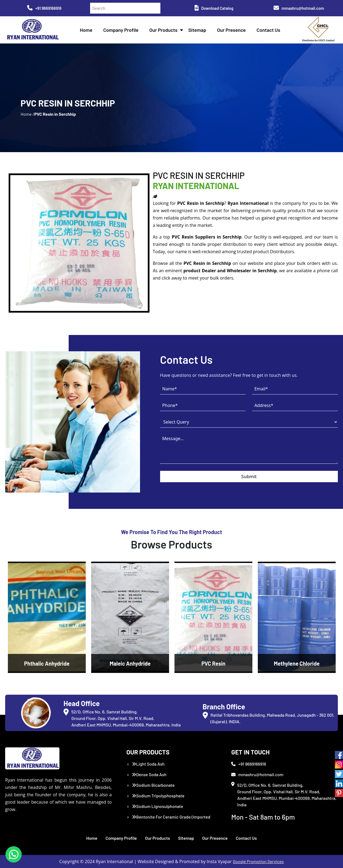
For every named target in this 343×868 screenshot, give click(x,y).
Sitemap (197, 30)
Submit (249, 476)
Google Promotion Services (258, 861)
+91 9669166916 (44, 8)
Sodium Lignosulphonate (158, 806)
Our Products (163, 30)
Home (86, 30)
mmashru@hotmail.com (299, 8)
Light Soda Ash (148, 764)
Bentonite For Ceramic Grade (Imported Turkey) (171, 820)
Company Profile (121, 30)
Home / (27, 114)
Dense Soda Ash (149, 774)
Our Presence (231, 30)
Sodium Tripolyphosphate (158, 796)
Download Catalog (214, 8)
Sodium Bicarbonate (153, 785)
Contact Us (269, 30)
